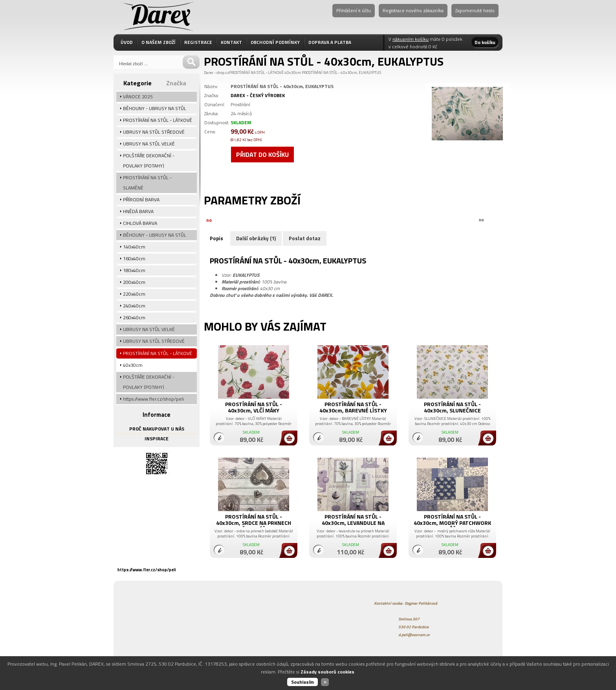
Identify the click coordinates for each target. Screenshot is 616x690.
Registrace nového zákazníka (413, 10)
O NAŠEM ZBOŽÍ (159, 42)
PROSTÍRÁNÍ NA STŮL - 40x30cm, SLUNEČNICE (452, 407)
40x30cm (293, 73)
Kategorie (137, 83)
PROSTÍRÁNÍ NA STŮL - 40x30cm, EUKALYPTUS (341, 73)
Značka (176, 83)
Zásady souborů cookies (327, 672)
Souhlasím (302, 682)
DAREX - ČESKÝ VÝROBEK (258, 95)
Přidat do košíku (262, 155)
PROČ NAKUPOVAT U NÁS (157, 429)
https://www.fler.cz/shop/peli (147, 570)
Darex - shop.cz (216, 73)
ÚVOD (127, 42)
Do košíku (485, 42)
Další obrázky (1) (256, 238)
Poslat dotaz (305, 238)
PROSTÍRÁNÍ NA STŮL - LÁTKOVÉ (256, 73)
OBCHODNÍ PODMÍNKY (275, 42)
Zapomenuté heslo (475, 10)
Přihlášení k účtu (354, 10)
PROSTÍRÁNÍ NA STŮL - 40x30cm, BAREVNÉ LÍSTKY (353, 407)
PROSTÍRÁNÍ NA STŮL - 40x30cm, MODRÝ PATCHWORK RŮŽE (452, 523)
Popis (216, 238)
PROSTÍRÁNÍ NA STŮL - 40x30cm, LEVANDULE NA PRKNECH (353, 523)
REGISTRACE (198, 42)
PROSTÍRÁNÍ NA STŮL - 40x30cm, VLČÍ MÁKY (254, 407)
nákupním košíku (411, 39)
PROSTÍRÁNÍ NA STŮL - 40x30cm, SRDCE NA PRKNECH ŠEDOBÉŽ (254, 523)
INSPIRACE (157, 439)
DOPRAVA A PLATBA (330, 42)
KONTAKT (231, 42)
